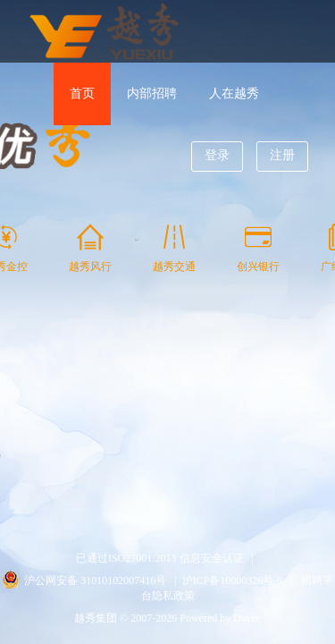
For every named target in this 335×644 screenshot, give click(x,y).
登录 (217, 155)
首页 (82, 93)
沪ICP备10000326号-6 (233, 580)
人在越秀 (234, 93)
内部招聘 (152, 93)
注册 (282, 155)
